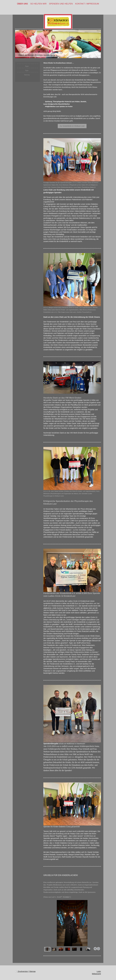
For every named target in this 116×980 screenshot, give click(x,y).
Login (99, 971)
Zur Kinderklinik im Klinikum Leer (72, 126)
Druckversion (22, 971)
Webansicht (96, 974)
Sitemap (32, 971)
